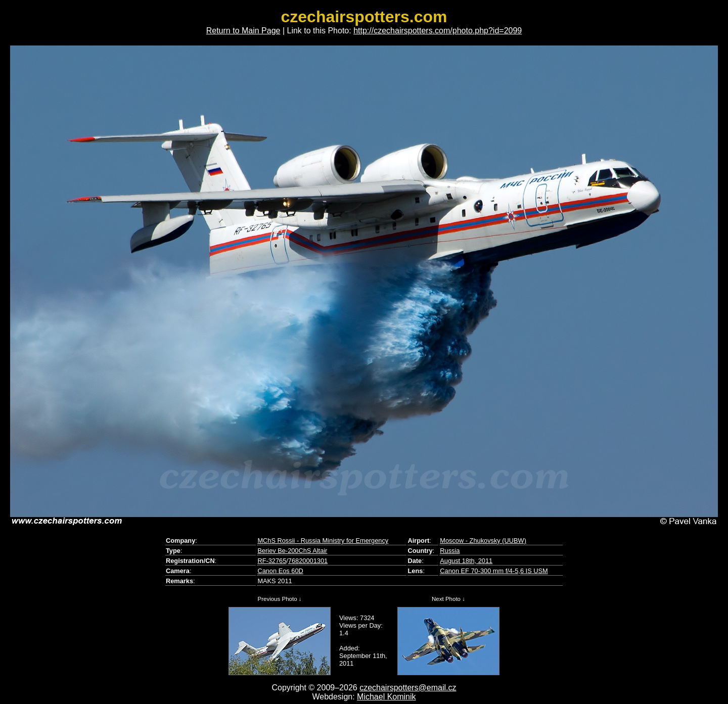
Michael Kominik (386, 697)
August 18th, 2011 (466, 561)
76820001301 (308, 561)
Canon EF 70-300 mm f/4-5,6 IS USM (494, 571)
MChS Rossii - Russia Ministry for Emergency (323, 541)
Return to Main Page (243, 31)
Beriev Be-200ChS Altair (292, 551)
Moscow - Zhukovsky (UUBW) (483, 541)
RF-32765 (272, 561)
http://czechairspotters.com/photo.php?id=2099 (438, 31)
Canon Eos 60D (280, 571)
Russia (450, 551)
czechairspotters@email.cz (408, 688)
